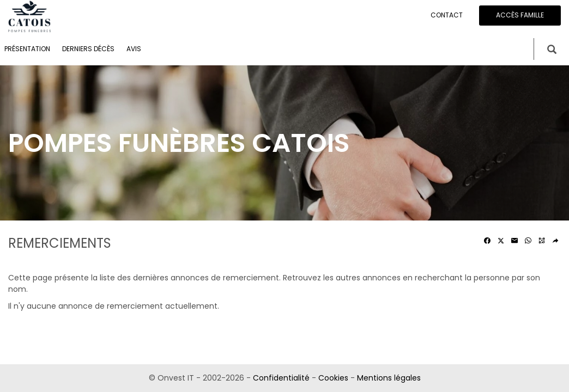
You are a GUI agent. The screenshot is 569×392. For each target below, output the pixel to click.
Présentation (27, 49)
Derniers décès (88, 49)
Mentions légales (389, 378)
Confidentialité (281, 378)
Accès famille (520, 15)
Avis (134, 49)
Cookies (333, 378)
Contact (447, 15)
